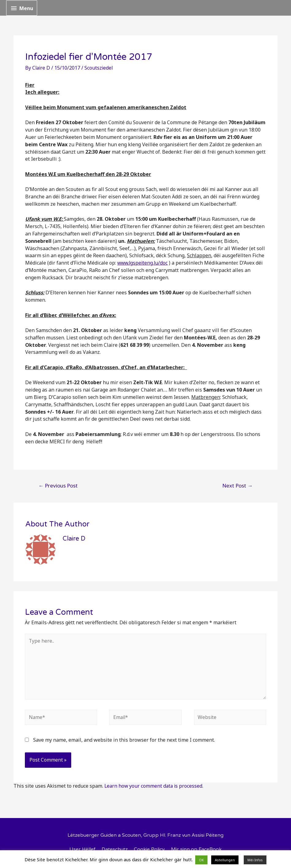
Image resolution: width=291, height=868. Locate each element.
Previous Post (58, 486)
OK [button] (201, 860)
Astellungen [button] (225, 860)
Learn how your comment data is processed (154, 787)
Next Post (237, 486)
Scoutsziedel (100, 68)
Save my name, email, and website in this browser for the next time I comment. (124, 741)
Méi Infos (255, 860)
